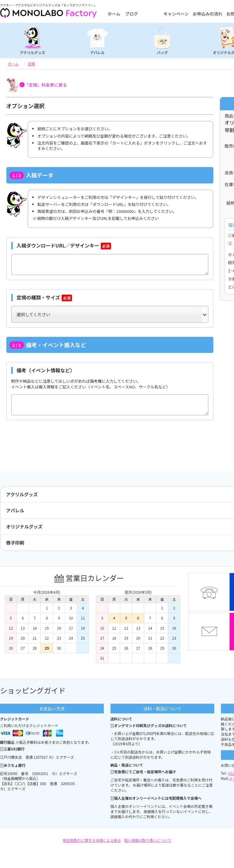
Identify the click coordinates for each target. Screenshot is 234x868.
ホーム (114, 14)
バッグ (162, 52)
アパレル (97, 52)
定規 (31, 64)
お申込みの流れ (208, 14)
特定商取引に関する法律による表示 (92, 840)
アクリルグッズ (32, 52)
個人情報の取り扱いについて (148, 840)
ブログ (131, 14)
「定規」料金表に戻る (46, 85)
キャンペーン (176, 14)
